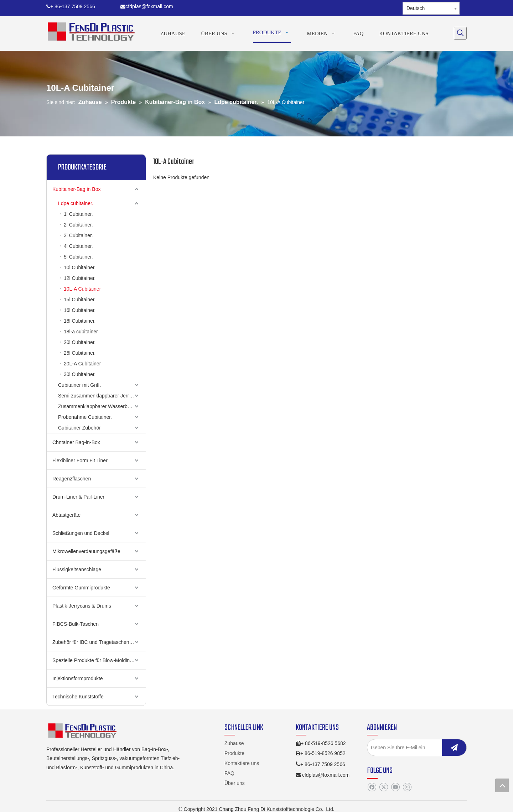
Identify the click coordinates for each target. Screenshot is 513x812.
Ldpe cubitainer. (76, 203)
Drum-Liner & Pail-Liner (78, 497)
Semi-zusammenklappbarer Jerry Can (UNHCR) (102, 396)
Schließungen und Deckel (81, 533)
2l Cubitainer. (78, 225)
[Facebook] (372, 787)
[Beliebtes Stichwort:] (460, 33)
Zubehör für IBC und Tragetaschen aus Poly (99, 642)
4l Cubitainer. (78, 246)
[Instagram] (407, 787)
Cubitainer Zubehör (79, 428)
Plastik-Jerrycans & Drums (82, 606)
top (502, 785)
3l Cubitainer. (78, 235)
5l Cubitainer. (78, 257)
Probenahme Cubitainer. (85, 417)
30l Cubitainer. (80, 374)
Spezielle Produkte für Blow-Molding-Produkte (99, 660)
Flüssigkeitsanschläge (77, 569)
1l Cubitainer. (78, 214)
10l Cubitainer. (80, 267)
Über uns (235, 783)
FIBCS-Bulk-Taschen (76, 624)
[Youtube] (395, 787)
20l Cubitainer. (80, 342)
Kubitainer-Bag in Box (76, 189)
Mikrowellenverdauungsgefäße (86, 551)
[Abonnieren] (454, 748)
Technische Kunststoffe (78, 697)
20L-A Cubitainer (82, 364)
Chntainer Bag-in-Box (76, 442)
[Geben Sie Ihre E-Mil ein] (411, 748)
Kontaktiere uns (242, 763)
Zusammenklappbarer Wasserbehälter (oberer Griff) (102, 406)
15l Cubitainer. (80, 300)
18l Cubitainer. (80, 321)
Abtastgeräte (66, 515)
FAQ (229, 773)
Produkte (234, 753)
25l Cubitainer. (80, 353)
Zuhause (234, 743)
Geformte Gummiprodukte (81, 588)
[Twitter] (384, 787)
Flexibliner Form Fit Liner (80, 460)
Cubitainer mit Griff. (79, 385)
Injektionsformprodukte (78, 678)
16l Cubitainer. (80, 310)
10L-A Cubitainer (82, 289)
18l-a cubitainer (81, 332)
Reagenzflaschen (72, 479)
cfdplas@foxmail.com (147, 6)
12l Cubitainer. (80, 278)
